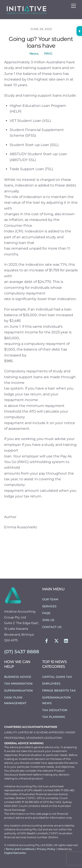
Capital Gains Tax (57, 677)
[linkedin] (66, 640)
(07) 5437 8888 (22, 652)
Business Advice (18, 677)
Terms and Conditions (20, 849)
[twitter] (56, 640)
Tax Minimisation (18, 683)
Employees (51, 683)
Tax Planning (54, 717)
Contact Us (52, 627)
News (34, 54)
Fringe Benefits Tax (59, 690)
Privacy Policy (46, 849)
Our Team (50, 599)
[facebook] (47, 640)
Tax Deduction (55, 710)
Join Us (48, 620)
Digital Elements (15, 853)
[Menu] (73, 6)
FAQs (46, 613)
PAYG (48, 54)
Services (49, 606)
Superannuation (18, 690)
